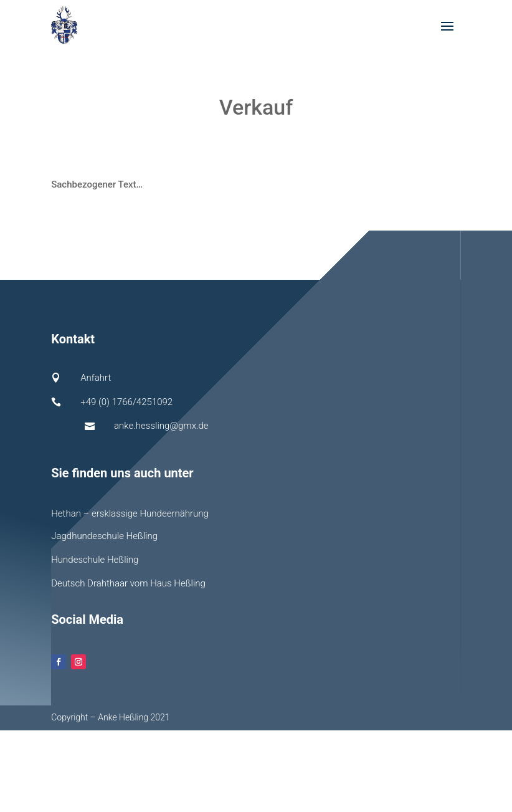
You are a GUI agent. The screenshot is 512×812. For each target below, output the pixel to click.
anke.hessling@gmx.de (161, 426)
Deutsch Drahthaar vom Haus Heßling (128, 583)
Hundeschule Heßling (95, 560)
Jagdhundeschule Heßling (104, 536)
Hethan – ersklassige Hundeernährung (130, 513)
